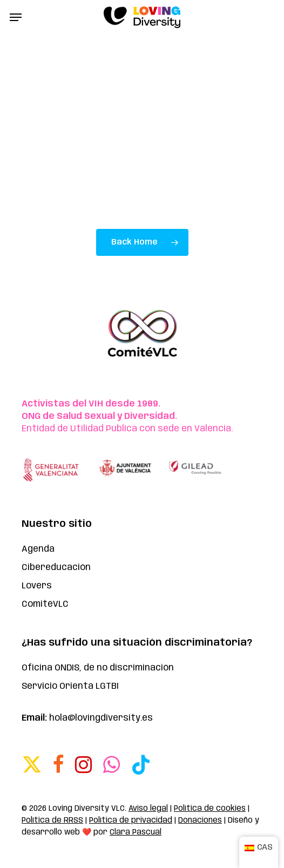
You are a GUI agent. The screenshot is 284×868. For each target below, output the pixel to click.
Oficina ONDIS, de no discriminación (98, 668)
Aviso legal (148, 809)
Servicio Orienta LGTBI (70, 686)
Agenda (38, 549)
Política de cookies (210, 809)
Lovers (37, 586)
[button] (16, 17)
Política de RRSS (52, 820)
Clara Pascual (136, 832)
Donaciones (200, 820)
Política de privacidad (131, 820)
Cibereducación (56, 568)
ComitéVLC (45, 604)
